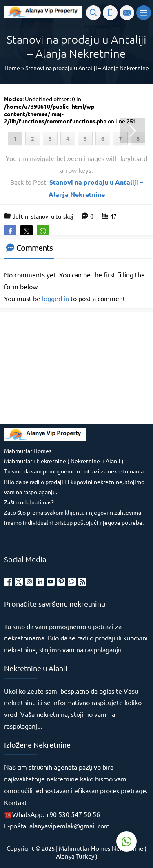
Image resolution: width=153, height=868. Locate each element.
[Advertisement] (65, 368)
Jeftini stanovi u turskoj (43, 216)
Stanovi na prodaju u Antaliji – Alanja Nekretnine (87, 68)
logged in (55, 298)
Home (12, 68)
